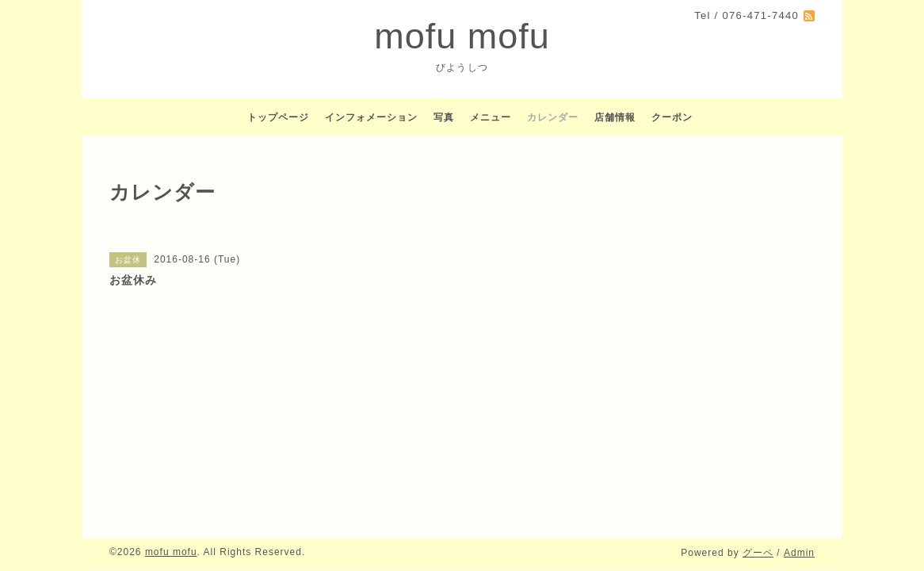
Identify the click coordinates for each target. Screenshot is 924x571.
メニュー (491, 117)
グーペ (758, 553)
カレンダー (553, 117)
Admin (799, 553)
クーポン (672, 117)
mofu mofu (462, 36)
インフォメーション (371, 117)
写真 (444, 117)
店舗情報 (615, 117)
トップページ (278, 117)
